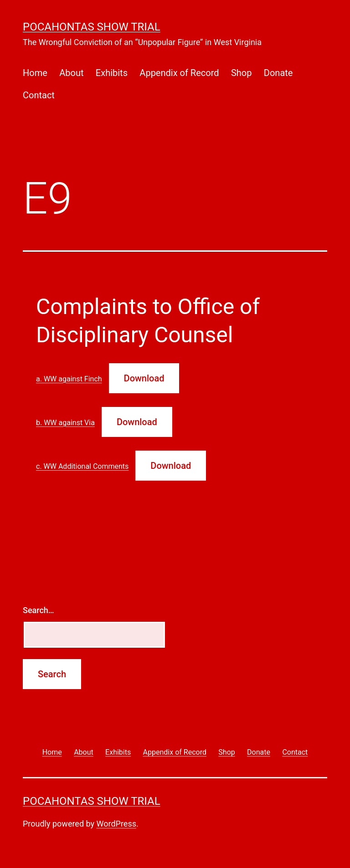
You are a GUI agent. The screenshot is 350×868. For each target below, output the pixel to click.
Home (35, 73)
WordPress (116, 824)
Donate (278, 73)
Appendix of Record (179, 73)
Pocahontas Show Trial (92, 27)
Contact (39, 95)
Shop (242, 73)
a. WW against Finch (69, 379)
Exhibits (112, 73)
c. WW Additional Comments (82, 466)
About (71, 73)
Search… (39, 610)
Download (144, 378)
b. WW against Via (65, 423)
